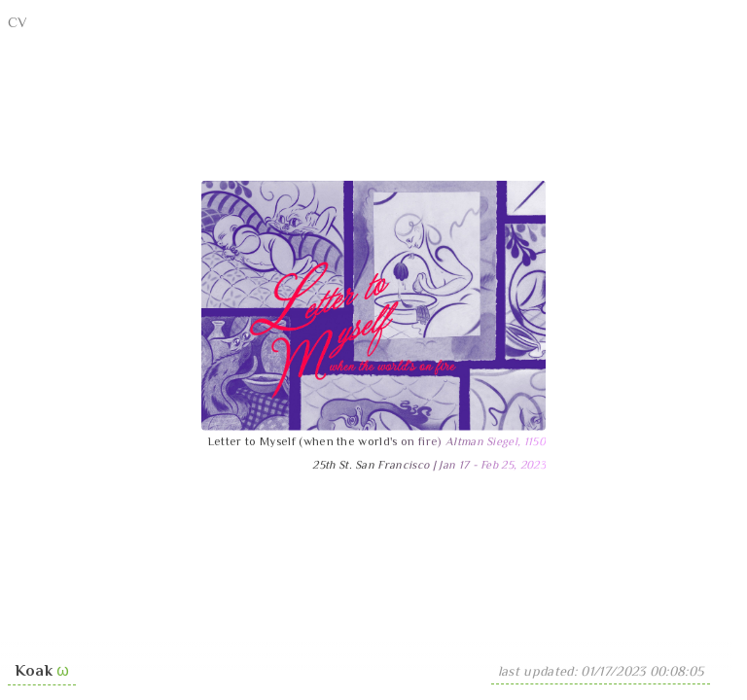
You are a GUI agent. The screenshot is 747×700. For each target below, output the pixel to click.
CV (18, 24)
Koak (34, 672)
